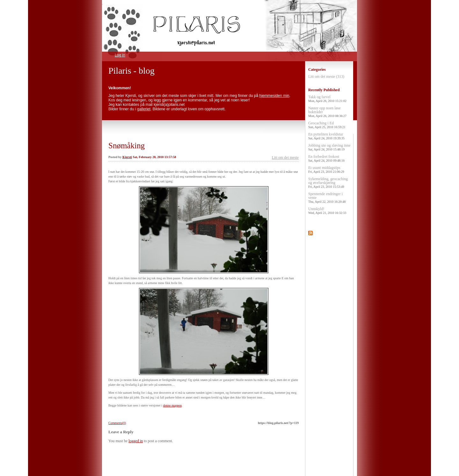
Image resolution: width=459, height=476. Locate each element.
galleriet (144, 109)
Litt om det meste (285, 157)
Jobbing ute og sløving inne (329, 147)
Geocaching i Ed (327, 125)
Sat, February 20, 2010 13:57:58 (154, 157)
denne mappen (172, 405)
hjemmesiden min (274, 96)
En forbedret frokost (326, 158)
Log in (120, 55)
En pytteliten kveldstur (326, 136)
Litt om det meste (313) (326, 77)
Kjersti (127, 157)
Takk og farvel (327, 99)
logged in (136, 441)
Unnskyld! (327, 211)
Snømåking (127, 146)
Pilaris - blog (131, 71)
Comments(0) (117, 423)
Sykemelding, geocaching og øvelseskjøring (328, 183)
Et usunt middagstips (326, 169)
